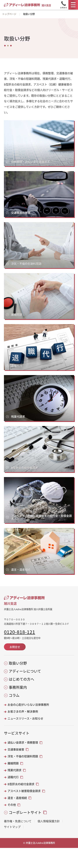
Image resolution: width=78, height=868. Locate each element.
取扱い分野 (18, 663)
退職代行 (13, 777)
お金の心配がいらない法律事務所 (28, 705)
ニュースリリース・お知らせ (25, 719)
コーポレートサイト (25, 812)
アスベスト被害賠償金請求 (24, 791)
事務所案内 (18, 687)
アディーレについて (25, 671)
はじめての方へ (21, 679)
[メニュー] (73, 5)
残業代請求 (14, 770)
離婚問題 (13, 763)
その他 (12, 805)
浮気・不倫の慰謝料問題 (23, 756)
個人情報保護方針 (49, 821)
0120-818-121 (19, 632)
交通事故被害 (16, 749)
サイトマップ (12, 827)
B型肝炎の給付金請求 (21, 784)
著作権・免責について (18, 821)
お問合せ (15, 647)
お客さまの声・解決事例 (23, 712)
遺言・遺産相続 (17, 798)
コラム (14, 695)
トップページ (9, 14)
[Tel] (64, 5)
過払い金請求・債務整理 (23, 743)
